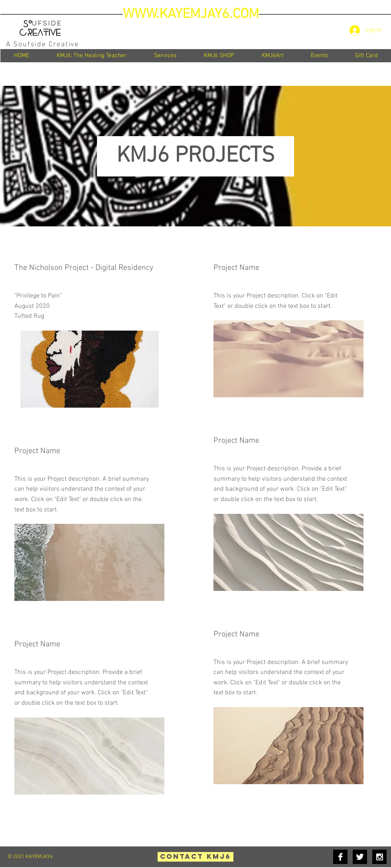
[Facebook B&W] (340, 857)
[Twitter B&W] (360, 857)
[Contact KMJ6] (195, 857)
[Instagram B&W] (379, 857)
